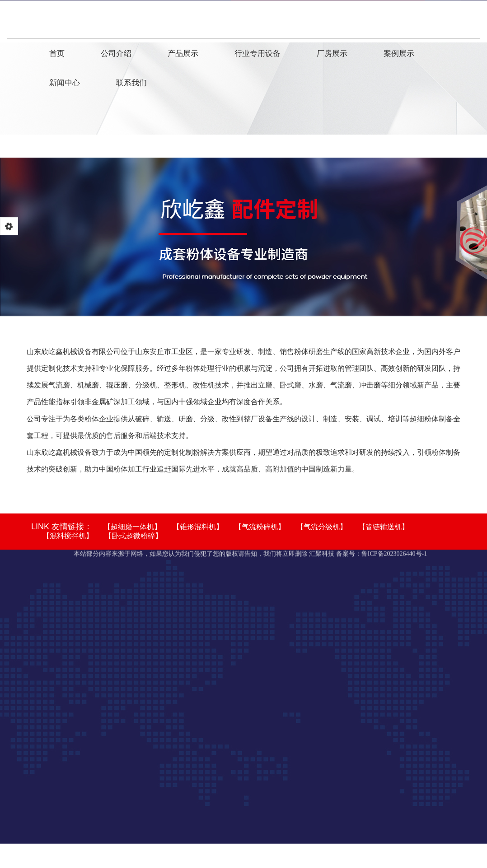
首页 (57, 58)
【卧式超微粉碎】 (133, 544)
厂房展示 (332, 58)
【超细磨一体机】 (132, 535)
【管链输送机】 (384, 535)
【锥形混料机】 (198, 535)
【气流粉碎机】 (260, 535)
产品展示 (183, 58)
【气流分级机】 (322, 535)
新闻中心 (65, 87)
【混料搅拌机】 (68, 544)
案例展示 (399, 58)
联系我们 (131, 87)
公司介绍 (116, 58)
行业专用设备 (258, 58)
